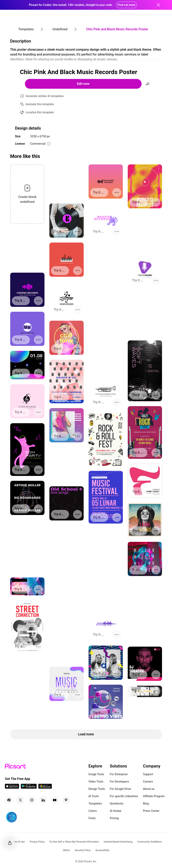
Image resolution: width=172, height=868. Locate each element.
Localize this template (40, 112)
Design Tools (97, 789)
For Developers (119, 782)
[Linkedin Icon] (43, 800)
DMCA (66, 850)
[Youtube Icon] (55, 800)
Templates (95, 804)
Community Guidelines (150, 842)
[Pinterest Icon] (66, 800)
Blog (146, 804)
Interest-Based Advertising (118, 842)
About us (149, 789)
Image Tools (96, 774)
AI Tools (94, 796)
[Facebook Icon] (9, 800)
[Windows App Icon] (45, 788)
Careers (148, 782)
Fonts (92, 818)
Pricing (114, 818)
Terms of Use (17, 842)
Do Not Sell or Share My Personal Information (74, 842)
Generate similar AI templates (45, 96)
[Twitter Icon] (20, 800)
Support (148, 774)
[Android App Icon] (29, 788)
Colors (93, 811)
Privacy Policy (37, 842)
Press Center (151, 811)
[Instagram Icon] (32, 800)
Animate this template (40, 104)
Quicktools (117, 804)
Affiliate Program (154, 796)
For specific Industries (124, 796)
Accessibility (102, 850)
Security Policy (83, 850)
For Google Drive (120, 789)
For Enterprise (119, 774)
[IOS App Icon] (12, 788)
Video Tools (96, 782)
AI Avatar (116, 811)
